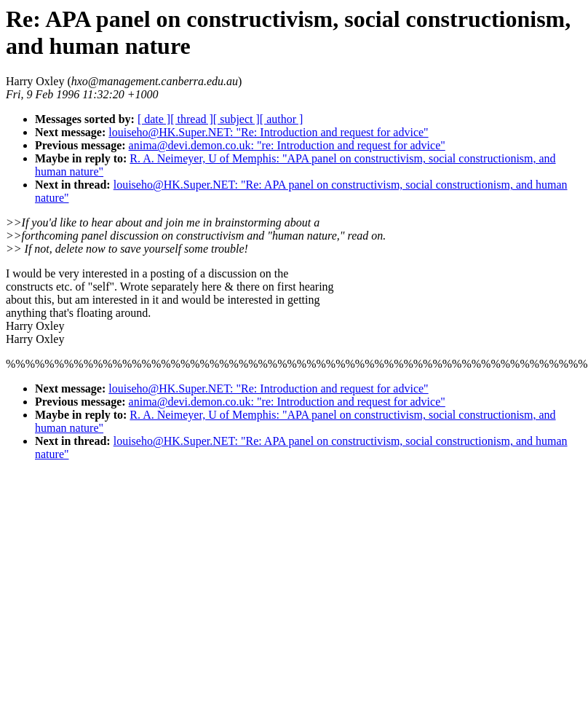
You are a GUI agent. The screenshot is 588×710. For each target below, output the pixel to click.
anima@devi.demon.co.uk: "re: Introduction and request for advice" (287, 145)
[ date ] (154, 119)
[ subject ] (237, 119)
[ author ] (282, 119)
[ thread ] (192, 119)
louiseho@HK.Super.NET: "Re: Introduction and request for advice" (268, 132)
